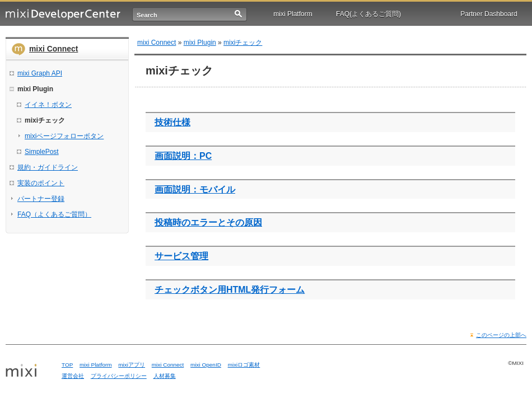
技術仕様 (172, 122)
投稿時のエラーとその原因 (208, 222)
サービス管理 (181, 256)
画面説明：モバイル (195, 189)
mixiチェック (243, 43)
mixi (30, 371)
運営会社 (73, 376)
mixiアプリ (132, 365)
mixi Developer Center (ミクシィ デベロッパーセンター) (63, 14)
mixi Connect (53, 49)
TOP (67, 365)
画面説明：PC (183, 156)
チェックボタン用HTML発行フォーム (230, 290)
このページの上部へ (501, 335)
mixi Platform (293, 14)
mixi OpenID (206, 365)
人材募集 (165, 376)
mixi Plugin (200, 43)
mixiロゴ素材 (244, 365)
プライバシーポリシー (119, 376)
